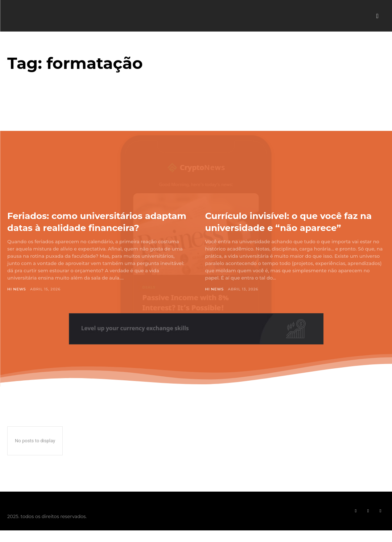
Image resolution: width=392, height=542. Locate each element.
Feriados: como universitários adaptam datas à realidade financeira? (85, 227)
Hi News (17, 301)
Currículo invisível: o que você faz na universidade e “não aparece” (293, 221)
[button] (377, 16)
